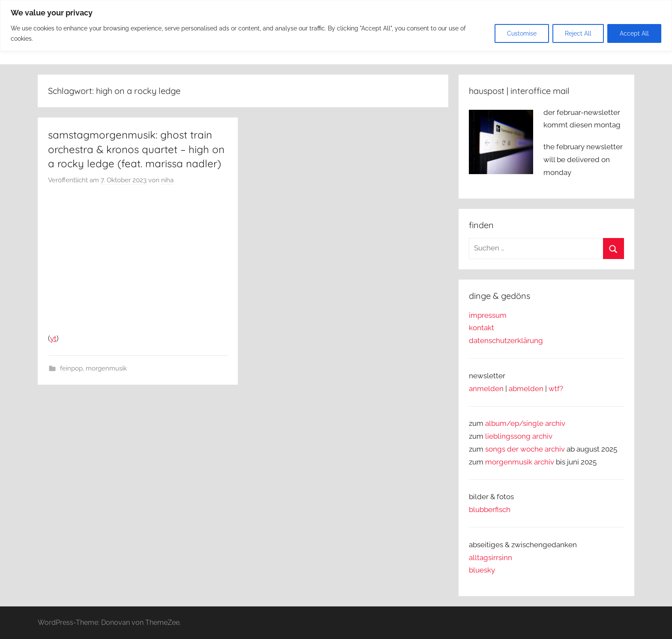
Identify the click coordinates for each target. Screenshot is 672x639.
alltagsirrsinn (490, 558)
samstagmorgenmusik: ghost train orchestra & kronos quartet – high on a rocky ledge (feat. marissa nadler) (136, 149)
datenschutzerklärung (506, 341)
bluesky (482, 570)
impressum (488, 315)
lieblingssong (509, 436)
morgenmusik (106, 368)
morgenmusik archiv (520, 462)
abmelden (526, 389)
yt (53, 338)
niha (167, 180)
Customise (522, 33)
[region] (336, 26)
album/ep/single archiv (525, 423)
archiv (542, 436)
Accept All (634, 33)
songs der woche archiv (525, 449)
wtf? (556, 389)
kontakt (481, 328)
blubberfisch (490, 509)
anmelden (486, 389)
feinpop (71, 368)
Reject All (578, 33)
